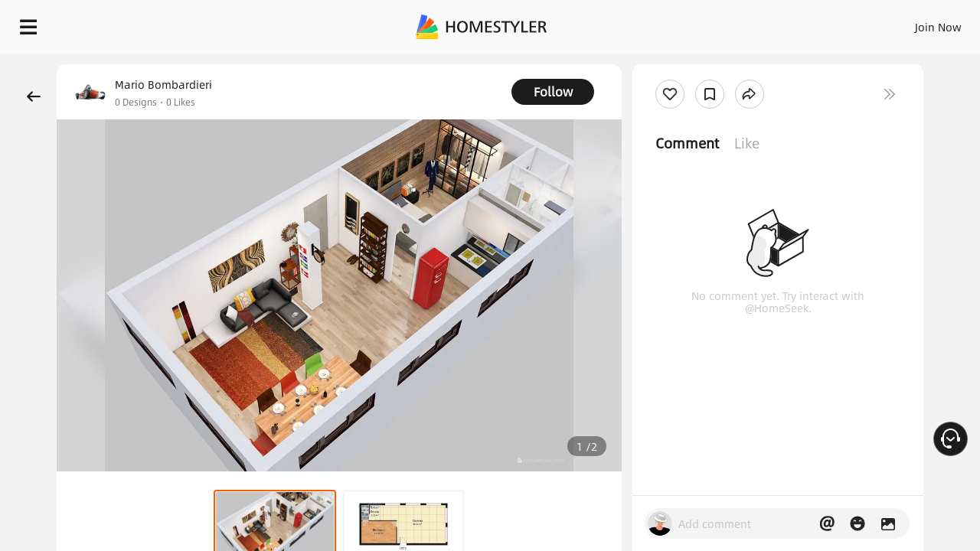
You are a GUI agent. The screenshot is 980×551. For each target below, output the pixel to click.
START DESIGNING (904, 23)
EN (807, 23)
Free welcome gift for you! (661, 64)
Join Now (754, 23)
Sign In (697, 23)
